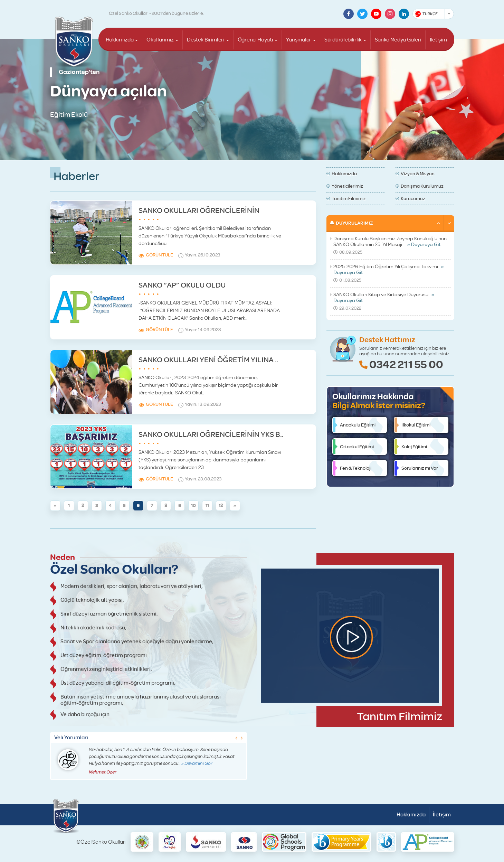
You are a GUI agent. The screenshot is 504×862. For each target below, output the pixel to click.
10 (193, 505)
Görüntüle (159, 255)
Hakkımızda (120, 40)
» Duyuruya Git (424, 245)
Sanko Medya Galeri (398, 40)
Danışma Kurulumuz (422, 186)
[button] (438, 223)
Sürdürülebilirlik (343, 40)
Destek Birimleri (206, 40)
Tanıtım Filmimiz (349, 198)
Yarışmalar (299, 40)
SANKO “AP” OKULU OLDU (182, 285)
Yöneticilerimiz (347, 186)
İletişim (438, 40)
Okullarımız (160, 40)
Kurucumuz (413, 198)
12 (221, 505)
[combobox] (433, 14)
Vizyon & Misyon (418, 174)
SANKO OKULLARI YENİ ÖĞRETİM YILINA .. (208, 360)
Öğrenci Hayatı (255, 40)
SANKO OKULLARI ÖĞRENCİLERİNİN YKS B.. (211, 434)
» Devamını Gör (197, 763)
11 (207, 505)
